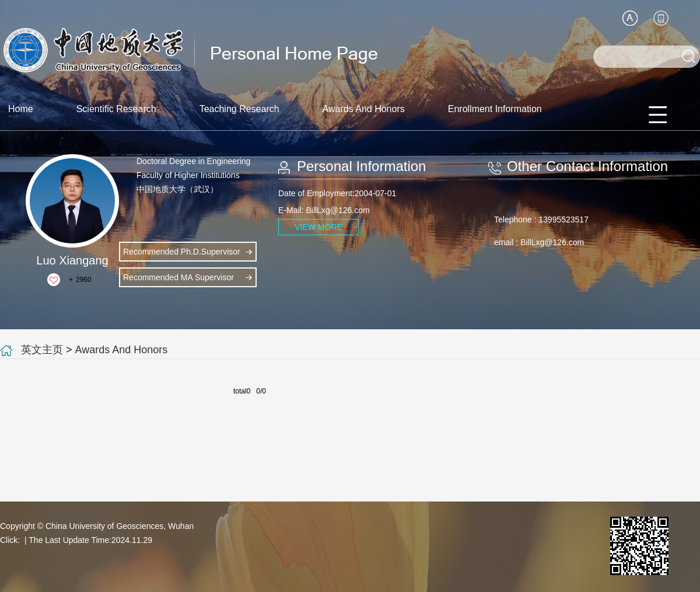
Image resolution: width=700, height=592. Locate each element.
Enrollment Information (495, 109)
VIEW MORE (318, 227)
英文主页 (42, 350)
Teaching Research (239, 109)
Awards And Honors (364, 109)
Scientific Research (116, 109)
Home (21, 109)
